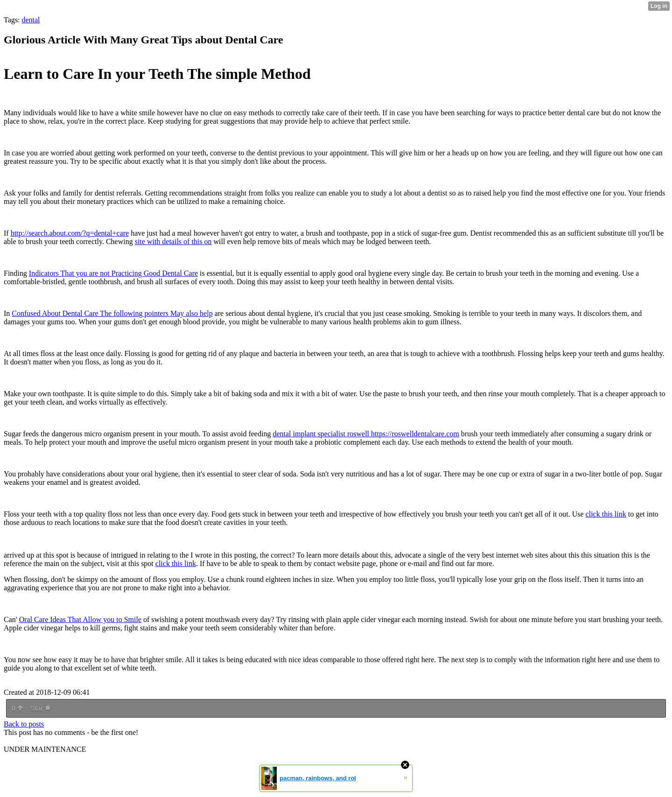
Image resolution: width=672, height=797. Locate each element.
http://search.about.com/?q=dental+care (70, 233)
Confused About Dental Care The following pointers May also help (112, 313)
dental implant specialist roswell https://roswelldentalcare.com (366, 434)
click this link (606, 514)
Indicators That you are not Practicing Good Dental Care (113, 273)
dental (31, 20)
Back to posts (24, 724)
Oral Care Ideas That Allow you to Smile (80, 619)
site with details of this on (173, 241)
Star (41, 708)
